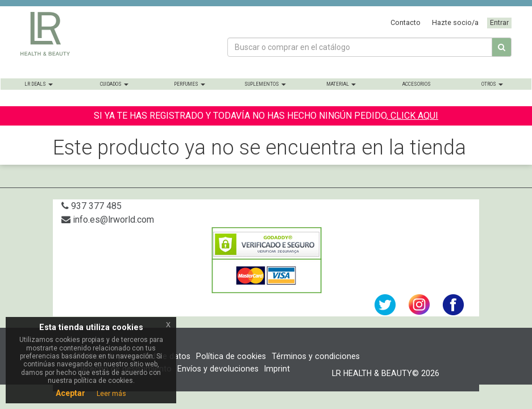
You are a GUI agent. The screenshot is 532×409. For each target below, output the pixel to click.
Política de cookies (231, 356)
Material (341, 84)
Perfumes (190, 84)
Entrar (499, 22)
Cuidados (114, 84)
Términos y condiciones (316, 356)
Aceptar (70, 393)
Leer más (111, 394)
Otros (492, 84)
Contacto (406, 22)
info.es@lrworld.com (108, 220)
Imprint (277, 369)
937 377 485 (92, 206)
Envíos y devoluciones (218, 369)
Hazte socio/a (455, 22)
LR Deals (39, 84)
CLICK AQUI (413, 116)
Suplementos (265, 84)
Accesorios (417, 84)
